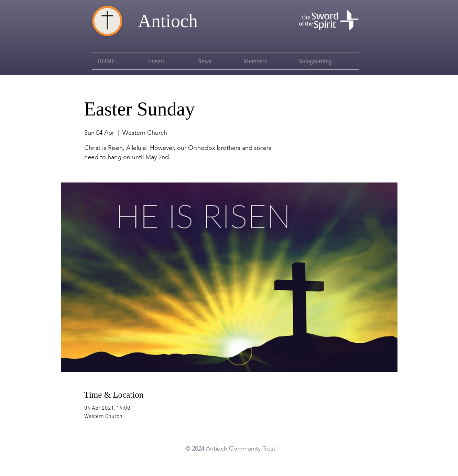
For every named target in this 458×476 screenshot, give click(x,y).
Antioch (168, 21)
